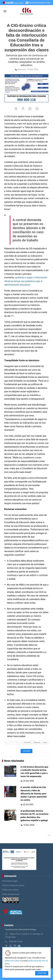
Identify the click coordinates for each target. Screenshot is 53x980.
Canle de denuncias (11, 894)
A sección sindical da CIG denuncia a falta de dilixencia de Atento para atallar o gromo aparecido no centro (34, 794)
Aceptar (42, 973)
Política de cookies (10, 890)
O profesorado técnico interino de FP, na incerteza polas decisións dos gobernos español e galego (34, 816)
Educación (37, 742)
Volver (26, 751)
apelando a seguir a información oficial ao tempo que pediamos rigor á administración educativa (26, 281)
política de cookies (12, 961)
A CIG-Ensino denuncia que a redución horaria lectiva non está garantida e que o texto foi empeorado (34, 772)
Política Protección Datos (13, 885)
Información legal (10, 881)
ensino (45, 742)
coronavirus (27, 742)
